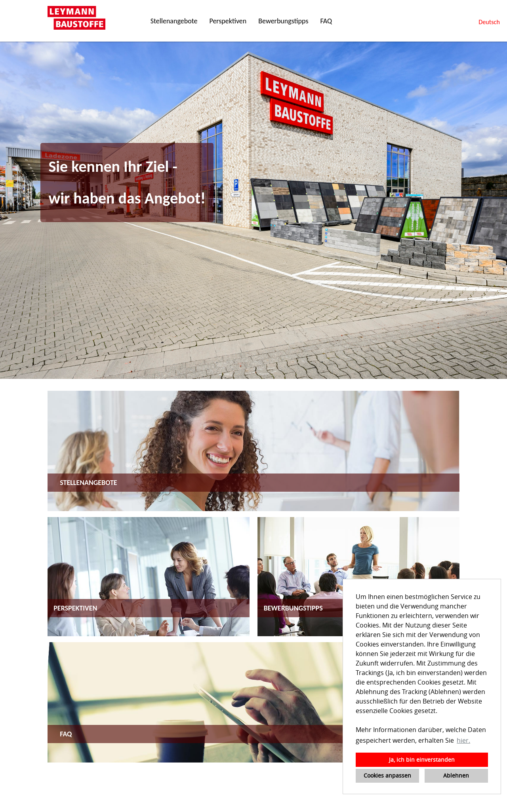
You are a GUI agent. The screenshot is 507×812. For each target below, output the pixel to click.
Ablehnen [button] (456, 775)
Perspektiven (228, 21)
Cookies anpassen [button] (387, 775)
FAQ (326, 21)
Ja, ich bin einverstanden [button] (422, 760)
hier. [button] (463, 740)
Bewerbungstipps (283, 21)
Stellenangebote (174, 21)
